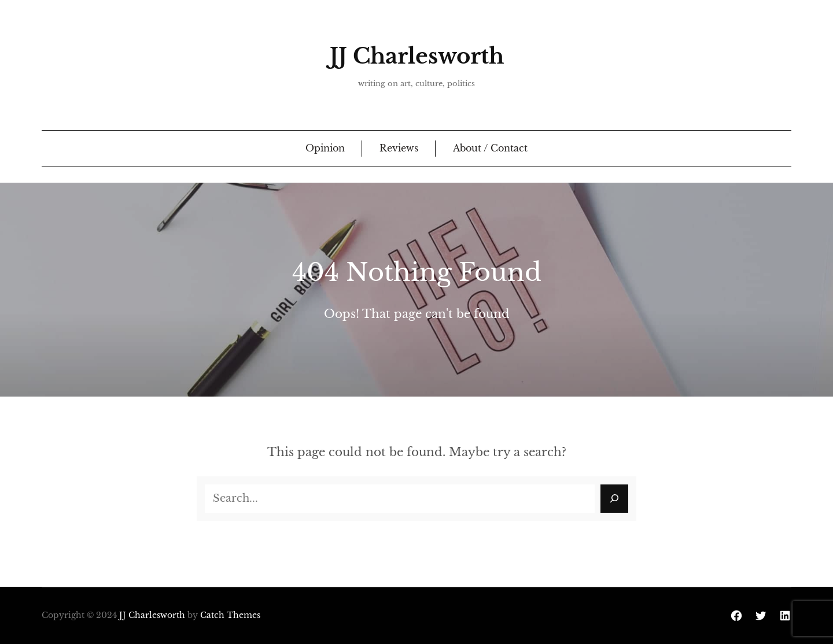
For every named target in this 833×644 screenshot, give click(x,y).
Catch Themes (230, 615)
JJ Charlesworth (417, 56)
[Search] (614, 498)
